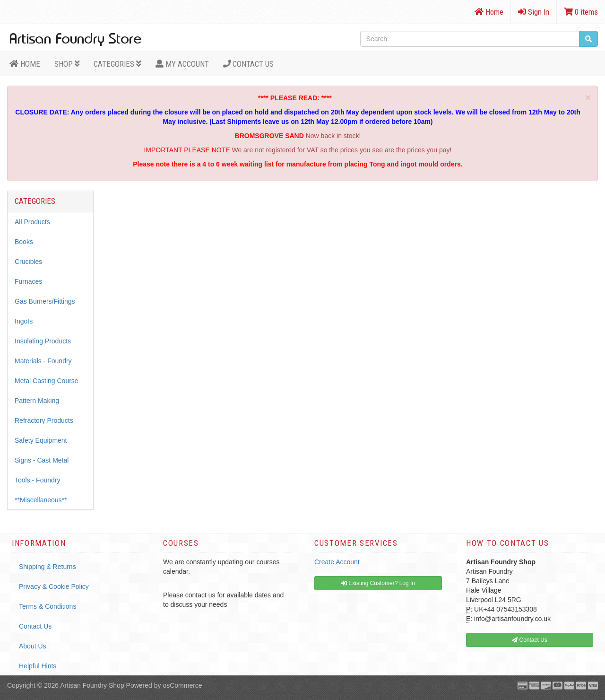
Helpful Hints (38, 666)
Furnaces (28, 281)
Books (24, 242)
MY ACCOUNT (182, 64)
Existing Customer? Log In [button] (378, 583)
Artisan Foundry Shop (92, 685)
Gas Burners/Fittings (45, 301)
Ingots (24, 321)
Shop (67, 64)
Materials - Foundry (43, 361)
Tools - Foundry (37, 480)
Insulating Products (43, 341)
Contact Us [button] (530, 640)
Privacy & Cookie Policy (54, 586)
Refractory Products (44, 420)
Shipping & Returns (48, 567)
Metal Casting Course (47, 381)
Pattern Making (37, 401)
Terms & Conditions (48, 606)
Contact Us (249, 64)
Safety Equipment (41, 440)
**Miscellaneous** (41, 500)
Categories (117, 64)
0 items (581, 12)
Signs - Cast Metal (42, 460)
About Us (33, 646)
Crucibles (28, 262)
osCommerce (182, 685)
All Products (32, 222)
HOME (25, 64)
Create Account (337, 562)
